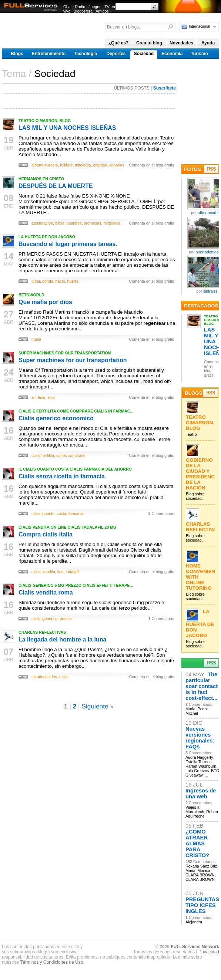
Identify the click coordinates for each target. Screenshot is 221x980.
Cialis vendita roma (46, 592)
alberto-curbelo (45, 165)
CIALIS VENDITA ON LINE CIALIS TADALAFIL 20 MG (67, 527)
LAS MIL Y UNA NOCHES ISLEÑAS (67, 128)
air (34, 397)
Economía (172, 54)
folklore (66, 165)
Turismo (199, 54)
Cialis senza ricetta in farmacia (62, 476)
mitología (83, 165)
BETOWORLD (31, 295)
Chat (68, 7)
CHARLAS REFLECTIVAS (42, 632)
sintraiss (210, 291)
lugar (36, 281)
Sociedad (144, 54)
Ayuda (208, 43)
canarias (117, 165)
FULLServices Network (195, 947)
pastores (74, 223)
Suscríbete (165, 88)
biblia (60, 223)
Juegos (95, 7)
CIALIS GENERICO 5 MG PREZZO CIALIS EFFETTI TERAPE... (76, 585)
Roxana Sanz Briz (201, 866)
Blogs (17, 54)
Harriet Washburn (201, 766)
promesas (93, 223)
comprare (76, 455)
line (61, 572)
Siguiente (95, 706)
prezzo (66, 619)
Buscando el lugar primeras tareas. (68, 244)
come (61, 455)
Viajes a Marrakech (195, 809)
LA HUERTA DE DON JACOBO (47, 237)
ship (51, 397)
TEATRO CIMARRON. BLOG (45, 121)
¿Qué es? (119, 43)
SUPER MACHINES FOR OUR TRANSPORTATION (65, 353)
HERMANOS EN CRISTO (41, 179)
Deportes (116, 54)
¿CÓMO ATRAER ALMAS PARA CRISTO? (197, 843)
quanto (49, 513)
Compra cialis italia (46, 534)
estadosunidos (44, 677)
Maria (190, 709)
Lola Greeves (197, 771)
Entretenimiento (49, 54)
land (41, 397)
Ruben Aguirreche (202, 814)
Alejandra (194, 922)
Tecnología (86, 54)
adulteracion (42, 223)
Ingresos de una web (201, 794)
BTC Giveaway (202, 773)
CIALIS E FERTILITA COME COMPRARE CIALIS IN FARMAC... (76, 411)
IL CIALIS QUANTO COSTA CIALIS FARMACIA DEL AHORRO (75, 469)
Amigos (102, 11)
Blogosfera (83, 11)
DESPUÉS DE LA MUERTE (56, 186)
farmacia (76, 513)
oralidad (100, 165)
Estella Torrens (198, 762)
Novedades (181, 43)
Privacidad (209, 952)
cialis (36, 455)
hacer (60, 281)
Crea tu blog (149, 43)
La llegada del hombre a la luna (62, 639)
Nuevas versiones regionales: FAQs (200, 738)
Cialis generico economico (56, 418)
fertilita (48, 455)
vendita (49, 572)
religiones (112, 223)
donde (48, 281)
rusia (63, 677)
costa (61, 513)
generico (50, 619)
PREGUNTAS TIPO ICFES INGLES (202, 905)
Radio (80, 7)
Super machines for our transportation (73, 360)
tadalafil (72, 572)
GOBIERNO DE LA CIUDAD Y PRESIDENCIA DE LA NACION (203, 474)
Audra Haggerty (199, 757)
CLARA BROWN (200, 875)
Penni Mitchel (197, 711)
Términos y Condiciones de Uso (51, 962)
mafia (36, 339)
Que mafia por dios (45, 302)
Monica (204, 870)
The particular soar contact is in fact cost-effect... (202, 686)
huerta (73, 281)
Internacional (199, 26)
